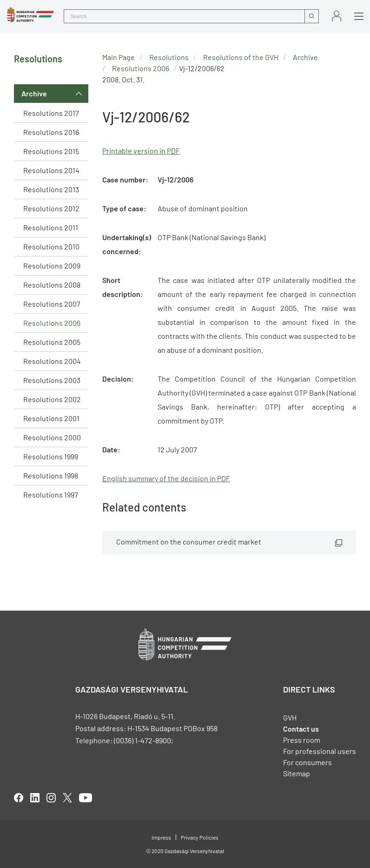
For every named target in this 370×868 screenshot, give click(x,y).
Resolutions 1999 (51, 456)
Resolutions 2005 (52, 342)
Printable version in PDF (141, 151)
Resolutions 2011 (51, 227)
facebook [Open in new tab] (19, 798)
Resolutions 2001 (51, 418)
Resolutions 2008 (52, 285)
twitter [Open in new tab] (67, 798)
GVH (290, 717)
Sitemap (297, 773)
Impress (161, 837)
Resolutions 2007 (52, 304)
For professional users (320, 751)
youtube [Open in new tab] (86, 798)
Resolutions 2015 (51, 151)
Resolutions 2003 (52, 380)
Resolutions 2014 (51, 170)
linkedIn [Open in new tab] (35, 798)
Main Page (119, 57)
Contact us (301, 729)
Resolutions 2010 (51, 246)
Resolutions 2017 (51, 113)
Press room (302, 740)
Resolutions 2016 (51, 132)
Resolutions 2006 (52, 323)
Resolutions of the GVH (241, 57)
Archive (34, 93)
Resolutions (169, 57)
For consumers (307, 762)
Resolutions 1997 (51, 495)
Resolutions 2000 (52, 437)
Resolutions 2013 (51, 189)
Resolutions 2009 (52, 266)
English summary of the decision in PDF (166, 478)
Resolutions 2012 (51, 208)
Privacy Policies (200, 837)
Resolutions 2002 (52, 399)
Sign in (337, 16)
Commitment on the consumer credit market (189, 542)
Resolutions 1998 (51, 475)
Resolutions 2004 (52, 361)
